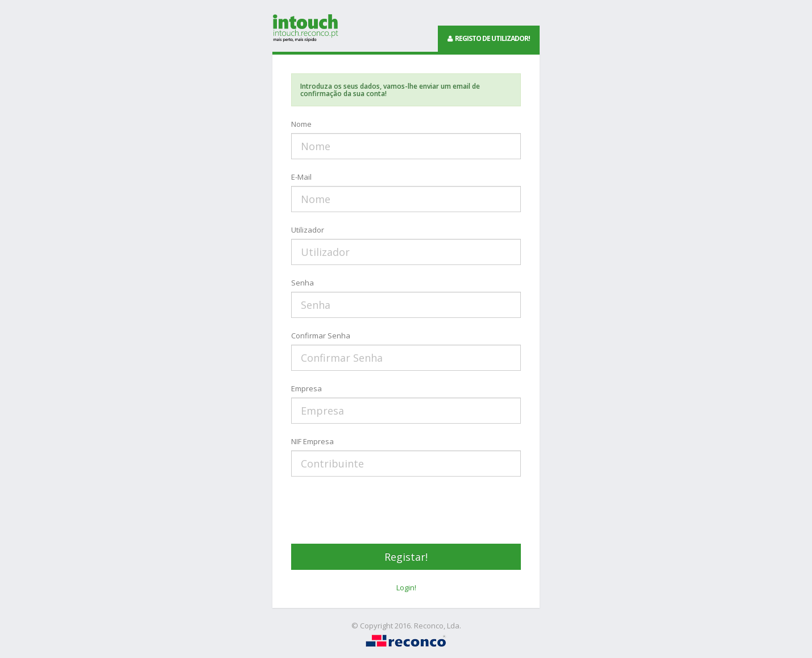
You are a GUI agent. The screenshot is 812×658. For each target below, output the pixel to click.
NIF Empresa (312, 441)
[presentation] (378, 510)
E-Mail (301, 177)
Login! (406, 587)
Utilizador (308, 230)
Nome (301, 124)
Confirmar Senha (321, 336)
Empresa (306, 388)
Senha (303, 283)
